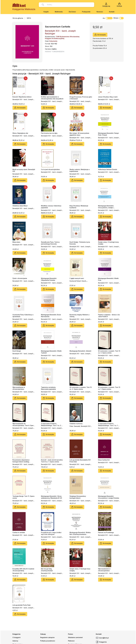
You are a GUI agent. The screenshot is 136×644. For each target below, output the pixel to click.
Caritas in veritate (19, 532)
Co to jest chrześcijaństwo (50, 169)
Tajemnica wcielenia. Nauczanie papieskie (48, 388)
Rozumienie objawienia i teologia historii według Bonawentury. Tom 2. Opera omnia (22, 461)
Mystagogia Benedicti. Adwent (80, 351)
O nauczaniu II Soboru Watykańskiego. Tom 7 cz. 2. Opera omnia (51, 424)
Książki (46, 12)
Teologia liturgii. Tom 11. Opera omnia (23, 497)
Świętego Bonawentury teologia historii (78, 497)
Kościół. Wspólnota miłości (22, 97)
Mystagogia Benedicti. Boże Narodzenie (51, 316)
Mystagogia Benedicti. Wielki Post (108, 279)
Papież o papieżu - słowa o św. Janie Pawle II (109, 316)
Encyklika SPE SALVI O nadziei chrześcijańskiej (23, 570)
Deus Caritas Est (104, 460)
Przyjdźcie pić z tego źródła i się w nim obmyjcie (51, 533)
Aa (104, 18)
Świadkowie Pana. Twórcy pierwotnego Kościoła (50, 243)
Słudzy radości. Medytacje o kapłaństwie (80, 170)
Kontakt (112, 12)
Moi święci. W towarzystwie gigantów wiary (79, 134)
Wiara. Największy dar (20, 133)
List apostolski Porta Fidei (21, 605)
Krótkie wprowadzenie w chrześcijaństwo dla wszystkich (52, 98)
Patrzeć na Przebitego (106, 532)
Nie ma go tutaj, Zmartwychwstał (47, 570)
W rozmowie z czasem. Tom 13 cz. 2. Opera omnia (81, 388)
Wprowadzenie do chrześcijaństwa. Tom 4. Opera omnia (23, 424)
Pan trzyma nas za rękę (49, 133)
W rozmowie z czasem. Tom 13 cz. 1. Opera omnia (109, 388)
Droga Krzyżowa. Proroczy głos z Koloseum (81, 98)
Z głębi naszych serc (77, 278)
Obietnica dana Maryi (20, 206)
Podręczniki (86, 12)
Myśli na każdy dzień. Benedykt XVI (24, 170)
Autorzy (15, 641)
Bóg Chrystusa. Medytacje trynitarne (79, 207)
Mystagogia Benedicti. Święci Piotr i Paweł (108, 134)
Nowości (100, 12)
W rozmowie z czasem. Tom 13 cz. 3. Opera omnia (109, 352)
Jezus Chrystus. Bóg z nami (108, 97)
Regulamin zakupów (47, 637)
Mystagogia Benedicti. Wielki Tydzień (51, 352)
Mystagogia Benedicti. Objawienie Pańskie (49, 279)
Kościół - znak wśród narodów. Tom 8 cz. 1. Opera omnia (52, 461)
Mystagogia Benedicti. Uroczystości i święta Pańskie (109, 497)
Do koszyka (100, 35)
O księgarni (16, 637)
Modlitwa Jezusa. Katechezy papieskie (51, 207)
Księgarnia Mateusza (24, 9)
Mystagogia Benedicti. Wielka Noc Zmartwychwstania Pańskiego (80, 533)
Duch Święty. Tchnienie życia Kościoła (80, 243)
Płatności (71, 641)
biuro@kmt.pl (102, 638)
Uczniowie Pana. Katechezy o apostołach (23, 316)
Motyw (119, 18)
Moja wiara (16, 242)
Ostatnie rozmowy (76, 424)
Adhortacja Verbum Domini (108, 169)
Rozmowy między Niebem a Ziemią (79, 316)
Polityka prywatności (48, 641)
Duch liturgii (17, 351)
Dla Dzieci (72, 12)
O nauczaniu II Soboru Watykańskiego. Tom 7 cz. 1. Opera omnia (108, 424)
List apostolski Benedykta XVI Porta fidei (80, 461)
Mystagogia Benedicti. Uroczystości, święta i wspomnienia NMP (106, 207)
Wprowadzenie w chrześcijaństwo (19, 388)
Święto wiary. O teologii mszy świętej (108, 243)
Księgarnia (101, 642)
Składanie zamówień (75, 637)
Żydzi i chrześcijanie (20, 278)
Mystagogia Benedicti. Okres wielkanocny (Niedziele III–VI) (51, 497)
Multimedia (59, 12)
